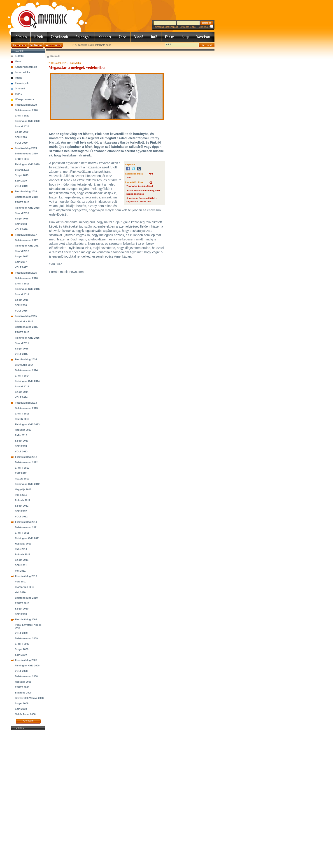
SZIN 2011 (21, 565)
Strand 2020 (22, 126)
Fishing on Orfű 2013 (27, 424)
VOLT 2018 (21, 229)
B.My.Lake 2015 (24, 321)
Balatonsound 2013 (26, 408)
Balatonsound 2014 (26, 370)
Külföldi (20, 56)
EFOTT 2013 (22, 414)
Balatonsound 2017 (26, 240)
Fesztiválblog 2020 (26, 105)
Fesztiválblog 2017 (26, 235)
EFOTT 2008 (22, 687)
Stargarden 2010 (25, 587)
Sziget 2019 (22, 175)
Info (154, 37)
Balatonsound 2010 (26, 598)
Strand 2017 (22, 251)
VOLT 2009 (21, 633)
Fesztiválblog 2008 (26, 660)
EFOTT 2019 (22, 159)
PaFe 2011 (21, 549)
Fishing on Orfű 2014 (27, 381)
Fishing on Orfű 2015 (27, 338)
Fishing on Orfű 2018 (27, 208)
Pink (129, 178)
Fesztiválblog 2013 (26, 403)
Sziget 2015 (22, 349)
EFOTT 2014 (22, 376)
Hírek (39, 37)
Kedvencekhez (20, 45)
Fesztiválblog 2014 (26, 359)
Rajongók (83, 37)
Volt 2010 (20, 592)
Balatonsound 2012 (26, 462)
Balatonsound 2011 (26, 527)
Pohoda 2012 (23, 500)
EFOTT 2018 (22, 202)
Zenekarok (59, 37)
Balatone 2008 (23, 693)
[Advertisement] (28, 799)
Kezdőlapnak (36, 45)
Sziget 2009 (22, 649)
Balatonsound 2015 (26, 327)
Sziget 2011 (22, 560)
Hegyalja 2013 (23, 430)
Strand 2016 (22, 294)
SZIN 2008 (21, 709)
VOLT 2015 (21, 354)
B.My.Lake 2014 (24, 365)
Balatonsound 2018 (26, 197)
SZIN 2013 (21, 446)
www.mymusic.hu (39, 15)
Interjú (19, 78)
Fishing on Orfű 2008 (27, 666)
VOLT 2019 (21, 186)
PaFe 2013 (21, 435)
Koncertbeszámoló (26, 67)
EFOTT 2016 (22, 284)
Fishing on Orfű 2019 (27, 164)
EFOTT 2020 (22, 116)
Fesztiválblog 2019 (26, 148)
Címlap (21, 37)
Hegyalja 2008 (23, 682)
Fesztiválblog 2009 (26, 619)
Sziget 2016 (22, 300)
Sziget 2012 (22, 506)
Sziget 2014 (22, 392)
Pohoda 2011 (23, 554)
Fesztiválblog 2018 (26, 191)
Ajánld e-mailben (54, 45)
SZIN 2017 (21, 262)
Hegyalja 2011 (23, 544)
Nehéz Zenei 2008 (25, 714)
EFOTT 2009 (22, 644)
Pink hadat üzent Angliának (140, 186)
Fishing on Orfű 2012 (27, 484)
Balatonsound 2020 (26, 110)
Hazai (18, 61)
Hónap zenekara (24, 99)
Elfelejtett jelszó (188, 27)
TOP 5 (18, 94)
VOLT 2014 (21, 397)
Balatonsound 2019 (26, 154)
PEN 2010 (21, 582)
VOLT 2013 (21, 451)
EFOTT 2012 (22, 468)
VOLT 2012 (21, 517)
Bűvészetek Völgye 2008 (29, 698)
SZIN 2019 (21, 181)
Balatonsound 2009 (26, 638)
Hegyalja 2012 (23, 489)
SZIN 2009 (21, 655)
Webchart (204, 37)
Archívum (28, 721)
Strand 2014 (22, 386)
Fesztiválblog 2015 (26, 316)
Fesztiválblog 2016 (26, 273)
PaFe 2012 (21, 495)
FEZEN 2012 (22, 479)
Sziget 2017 (22, 256)
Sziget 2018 (22, 219)
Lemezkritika (22, 72)
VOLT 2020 (21, 143)
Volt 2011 (20, 571)
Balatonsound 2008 (26, 676)
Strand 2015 (22, 343)
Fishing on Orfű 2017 (27, 246)
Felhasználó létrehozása (166, 27)
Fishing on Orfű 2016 (27, 289)
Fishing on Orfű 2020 (27, 121)
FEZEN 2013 (22, 419)
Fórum (170, 37)
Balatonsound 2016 (26, 278)
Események (22, 83)
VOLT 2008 (21, 671)
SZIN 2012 (21, 511)
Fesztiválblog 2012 (26, 457)
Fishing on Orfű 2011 (27, 538)
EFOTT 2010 (22, 603)
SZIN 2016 (21, 305)
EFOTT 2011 (22, 533)
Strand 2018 (22, 213)
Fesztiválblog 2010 (26, 576)
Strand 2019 (22, 170)
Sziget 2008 (22, 703)
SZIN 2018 (21, 224)
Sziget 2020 (22, 132)
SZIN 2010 (21, 614)
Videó (139, 37)
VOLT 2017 (21, 267)
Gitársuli (20, 88)
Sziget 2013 (22, 441)
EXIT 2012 (21, 473)
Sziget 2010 (22, 609)
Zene (123, 37)
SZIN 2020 (21, 137)
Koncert (105, 37)
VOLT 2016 (21, 311)
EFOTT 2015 (22, 332)
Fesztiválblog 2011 (26, 522)
